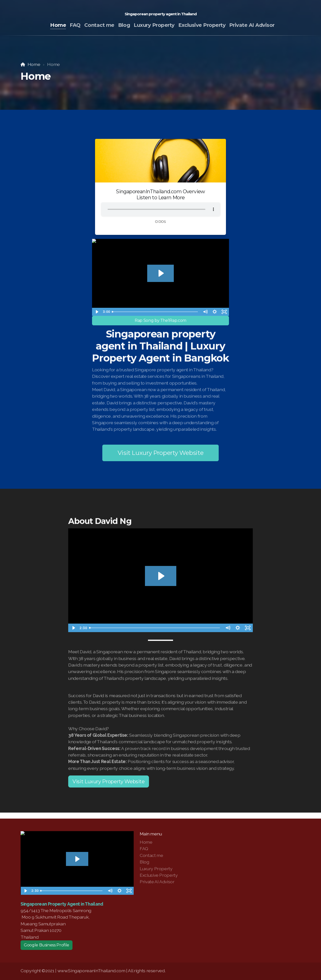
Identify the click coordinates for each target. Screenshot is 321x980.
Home (34, 64)
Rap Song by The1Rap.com (160, 320)
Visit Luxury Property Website (161, 453)
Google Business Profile (47, 945)
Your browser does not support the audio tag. (160, 209)
